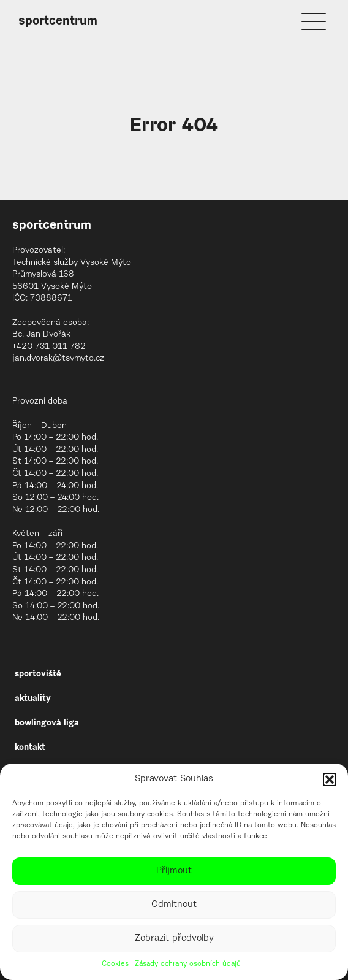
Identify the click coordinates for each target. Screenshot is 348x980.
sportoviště (38, 675)
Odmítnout (174, 905)
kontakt (30, 748)
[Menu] (314, 21)
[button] (330, 779)
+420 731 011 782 (49, 347)
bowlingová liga (47, 724)
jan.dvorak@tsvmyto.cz (58, 359)
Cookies (115, 964)
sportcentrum (58, 21)
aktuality (33, 699)
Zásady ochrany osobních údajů (188, 964)
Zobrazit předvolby (174, 939)
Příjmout (174, 871)
